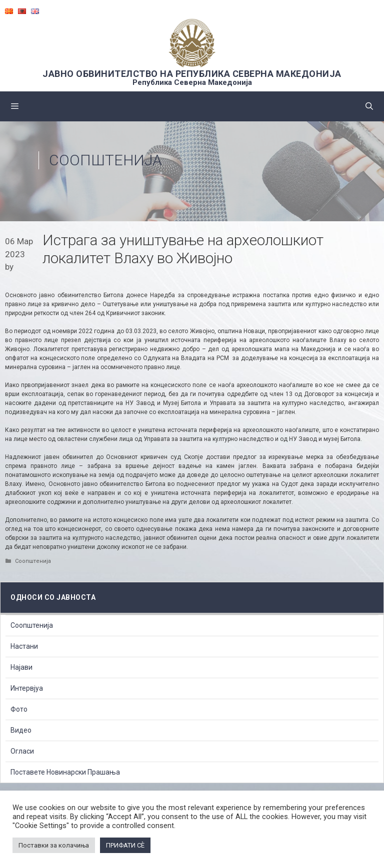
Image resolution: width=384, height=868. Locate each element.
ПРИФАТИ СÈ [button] (125, 845)
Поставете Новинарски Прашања (65, 772)
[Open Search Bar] (369, 106)
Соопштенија (105, 160)
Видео (21, 730)
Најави (21, 667)
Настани (24, 646)
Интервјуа (27, 688)
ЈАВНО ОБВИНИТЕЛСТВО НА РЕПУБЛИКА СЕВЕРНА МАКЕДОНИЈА (192, 74)
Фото (19, 709)
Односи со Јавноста (53, 597)
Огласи (22, 751)
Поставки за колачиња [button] (54, 845)
